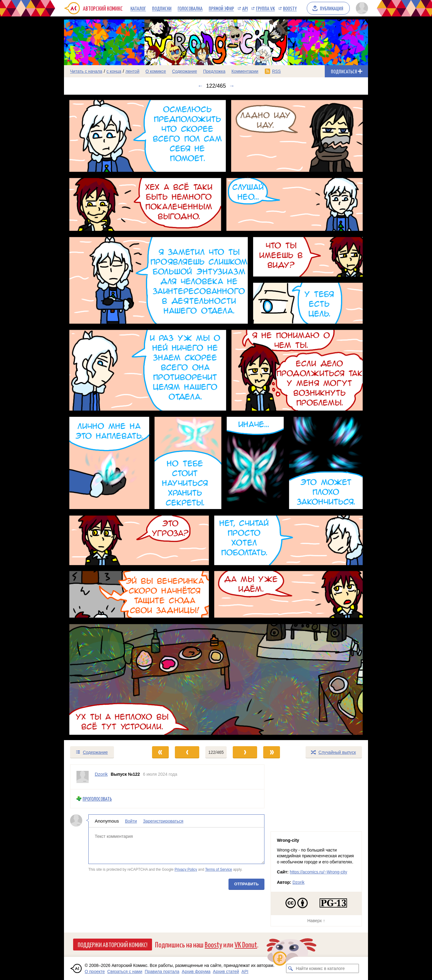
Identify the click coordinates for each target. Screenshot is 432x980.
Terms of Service (219, 870)
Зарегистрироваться (163, 821)
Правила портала (162, 971)
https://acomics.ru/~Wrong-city (318, 872)
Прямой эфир (221, 8)
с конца (114, 71)
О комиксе (156, 71)
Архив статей (226, 971)
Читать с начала (86, 71)
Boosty (290, 8)
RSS (276, 71)
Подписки (162, 8)
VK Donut (246, 944)
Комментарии (245, 71)
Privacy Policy (186, 870)
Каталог (138, 8)
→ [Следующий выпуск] (232, 86)
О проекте (95, 971)
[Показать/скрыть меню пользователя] (361, 8)
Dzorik (299, 882)
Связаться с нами (125, 971)
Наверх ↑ (316, 921)
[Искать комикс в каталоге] (291, 968)
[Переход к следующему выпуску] (216, 418)
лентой (133, 71)
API (245, 8)
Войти (131, 821)
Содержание (185, 71)
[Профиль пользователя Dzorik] (83, 777)
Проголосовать (97, 799)
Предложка (214, 71)
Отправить (246, 884)
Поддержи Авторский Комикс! (113, 944)
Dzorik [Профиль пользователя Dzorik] (101, 774)
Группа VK (265, 8)
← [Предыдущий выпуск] (200, 86)
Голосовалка (190, 8)
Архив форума (196, 971)
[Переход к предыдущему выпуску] (102, 418)
